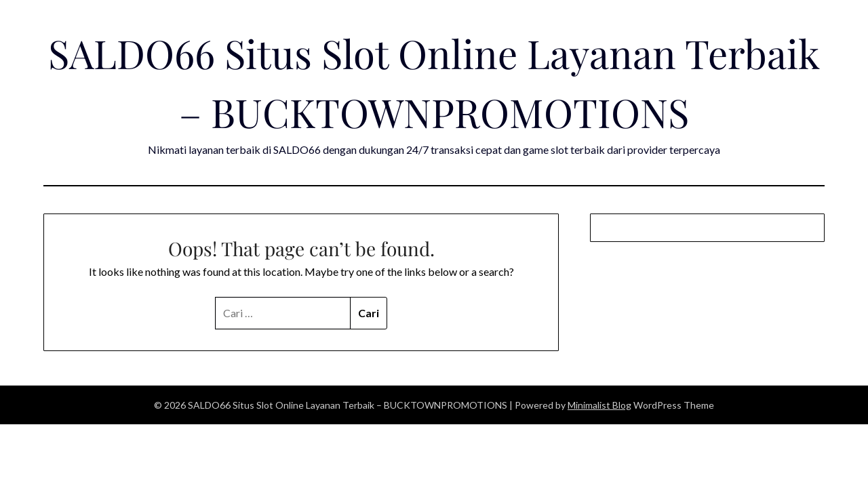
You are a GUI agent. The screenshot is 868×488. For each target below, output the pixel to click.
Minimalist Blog (599, 405)
